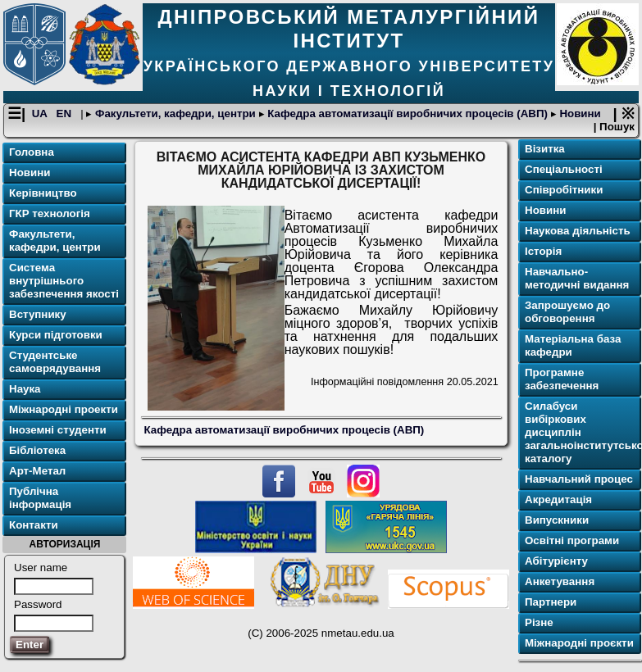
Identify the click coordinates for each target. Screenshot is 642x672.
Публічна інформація (40, 498)
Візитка (545, 149)
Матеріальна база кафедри (573, 345)
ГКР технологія (50, 213)
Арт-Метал (37, 471)
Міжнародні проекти (64, 409)
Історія (543, 251)
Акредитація (558, 499)
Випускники (557, 520)
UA (41, 114)
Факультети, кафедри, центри (175, 114)
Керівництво (43, 193)
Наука (25, 389)
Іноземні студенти (58, 430)
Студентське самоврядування (55, 362)
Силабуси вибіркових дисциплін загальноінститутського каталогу (581, 432)
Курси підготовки (56, 335)
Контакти (34, 525)
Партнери (551, 602)
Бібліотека (37, 450)
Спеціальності (564, 169)
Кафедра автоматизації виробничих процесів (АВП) (408, 114)
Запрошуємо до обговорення (567, 312)
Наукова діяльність (578, 231)
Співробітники (564, 190)
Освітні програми (572, 540)
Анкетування (560, 581)
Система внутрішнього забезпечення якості (64, 281)
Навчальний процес (579, 479)
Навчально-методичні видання (577, 278)
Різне (539, 622)
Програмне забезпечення (562, 379)
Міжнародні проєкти (579, 643)
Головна (32, 152)
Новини (579, 114)
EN (66, 114)
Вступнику (38, 314)
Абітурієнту (556, 561)
